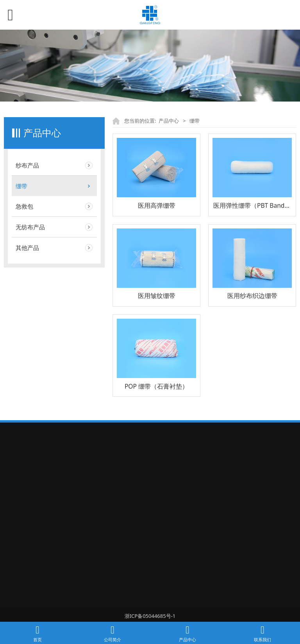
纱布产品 (27, 165)
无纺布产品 (30, 227)
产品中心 (169, 121)
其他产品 (27, 248)
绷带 (21, 186)
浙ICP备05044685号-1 (150, 616)
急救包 (24, 206)
